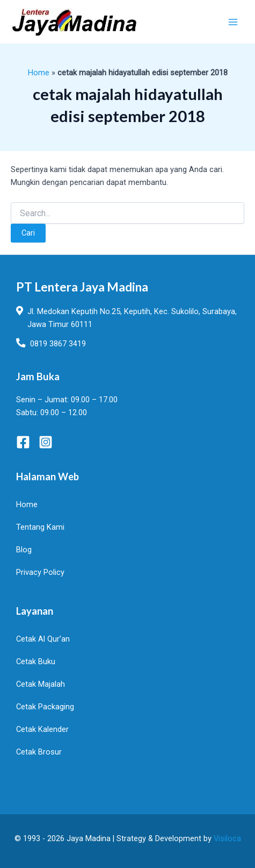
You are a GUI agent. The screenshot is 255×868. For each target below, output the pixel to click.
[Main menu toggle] (233, 22)
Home (39, 73)
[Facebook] (23, 442)
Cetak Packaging (45, 707)
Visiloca (227, 838)
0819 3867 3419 (58, 344)
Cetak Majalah (41, 684)
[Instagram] (46, 442)
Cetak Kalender (42, 729)
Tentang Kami (40, 527)
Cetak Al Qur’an (43, 639)
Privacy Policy (40, 572)
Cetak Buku (36, 661)
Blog (24, 550)
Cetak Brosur (39, 752)
